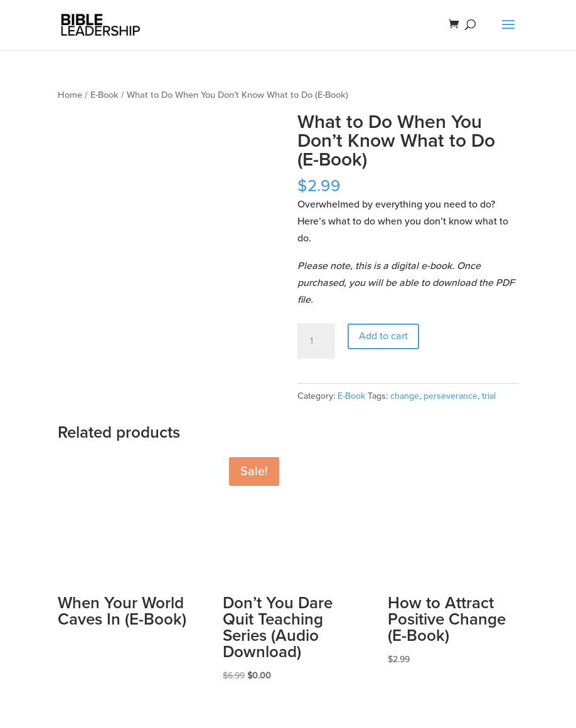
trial (489, 396)
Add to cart (383, 336)
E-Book (104, 95)
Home (70, 95)
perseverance (451, 396)
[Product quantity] (316, 341)
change (405, 396)
